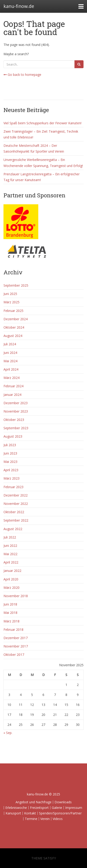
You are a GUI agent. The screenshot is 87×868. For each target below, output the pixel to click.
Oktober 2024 (14, 327)
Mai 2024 (10, 361)
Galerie (57, 808)
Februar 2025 (13, 311)
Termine (31, 819)
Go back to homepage (22, 75)
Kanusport (13, 813)
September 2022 (16, 520)
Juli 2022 (10, 537)
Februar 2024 (13, 386)
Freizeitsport (39, 808)
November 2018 (16, 596)
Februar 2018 (13, 629)
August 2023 (13, 436)
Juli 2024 (10, 344)
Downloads (63, 802)
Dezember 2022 (16, 495)
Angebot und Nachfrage (34, 802)
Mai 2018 (10, 613)
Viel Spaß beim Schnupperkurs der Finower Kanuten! (42, 123)
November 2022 (16, 504)
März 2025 (11, 302)
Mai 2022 (10, 554)
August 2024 (13, 336)
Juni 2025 (10, 294)
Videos (58, 819)
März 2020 (11, 588)
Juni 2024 (10, 353)
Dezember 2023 (16, 403)
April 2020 (11, 579)
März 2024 (11, 378)
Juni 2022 (10, 546)
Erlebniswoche (16, 808)
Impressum (74, 808)
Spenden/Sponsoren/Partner (60, 813)
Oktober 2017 (14, 655)
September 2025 (16, 285)
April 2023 (11, 470)
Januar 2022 (12, 571)
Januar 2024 (12, 395)
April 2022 (11, 562)
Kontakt (30, 813)
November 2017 (16, 646)
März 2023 (11, 478)
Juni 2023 (10, 453)
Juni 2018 (10, 604)
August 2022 (13, 529)
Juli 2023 (10, 445)
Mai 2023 (10, 462)
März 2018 (11, 621)
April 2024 (11, 369)
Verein (45, 819)
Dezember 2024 (16, 319)
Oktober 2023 (14, 420)
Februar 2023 (13, 487)
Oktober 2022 (14, 512)
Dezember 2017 (16, 638)
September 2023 (16, 428)
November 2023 (16, 411)
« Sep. (8, 733)
